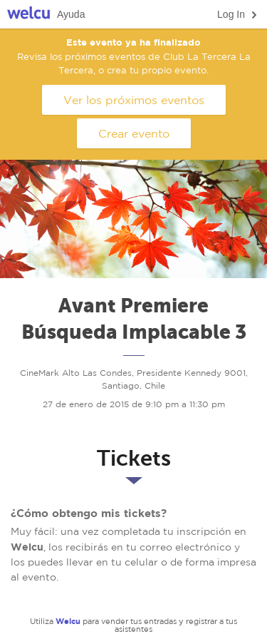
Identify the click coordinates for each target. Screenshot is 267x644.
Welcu (28, 15)
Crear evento (134, 133)
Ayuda (71, 14)
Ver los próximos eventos (134, 100)
